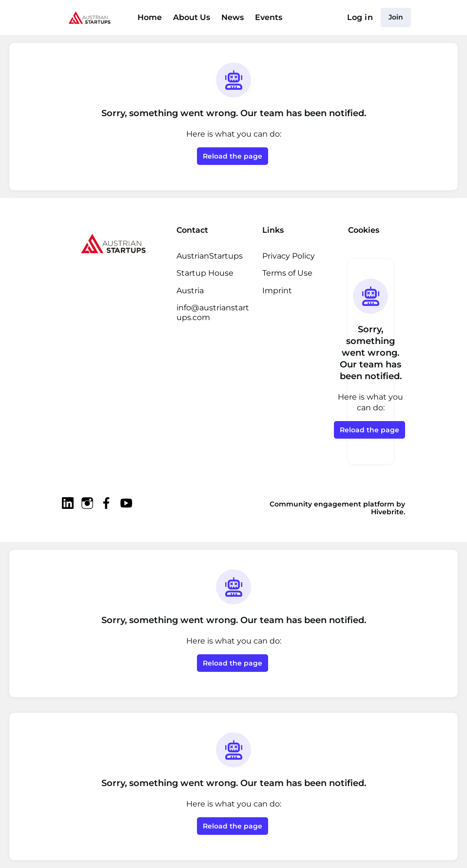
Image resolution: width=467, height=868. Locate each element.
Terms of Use (287, 273)
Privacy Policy (289, 256)
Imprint (277, 291)
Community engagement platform (332, 504)
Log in (360, 17)
